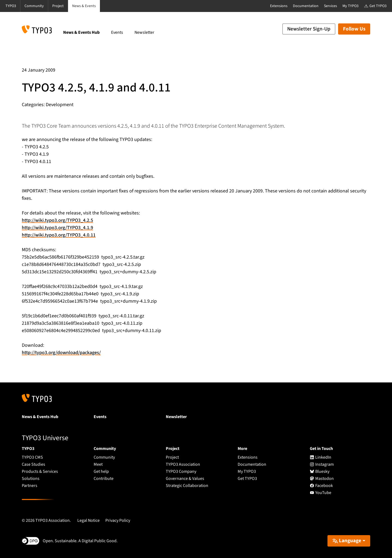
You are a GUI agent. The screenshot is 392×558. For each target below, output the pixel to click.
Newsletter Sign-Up (309, 29)
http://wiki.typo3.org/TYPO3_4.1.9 (57, 228)
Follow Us (354, 29)
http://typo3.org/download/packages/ (61, 353)
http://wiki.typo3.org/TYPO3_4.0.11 (59, 235)
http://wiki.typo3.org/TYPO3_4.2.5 (57, 220)
